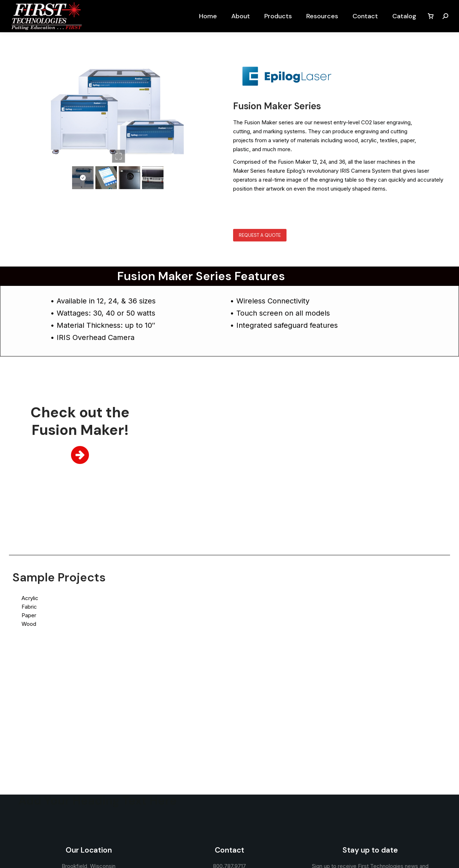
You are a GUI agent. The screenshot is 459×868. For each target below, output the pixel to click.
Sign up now (370, 769)
